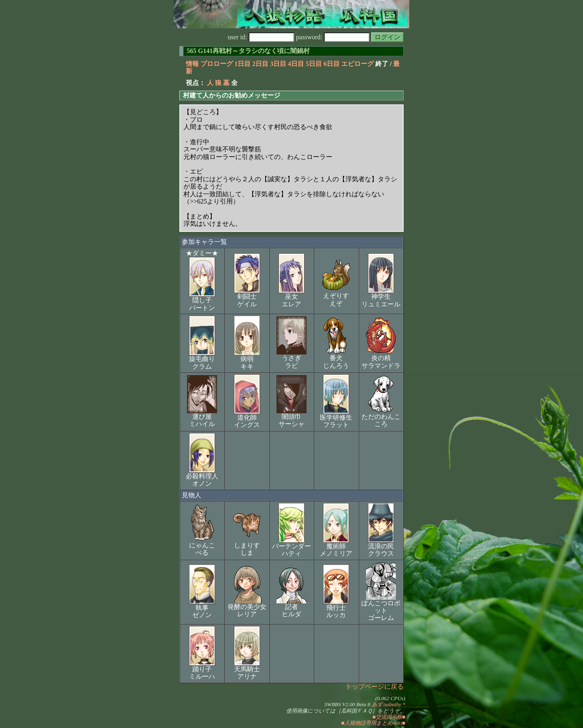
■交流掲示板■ (389, 717)
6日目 (332, 64)
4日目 (296, 64)
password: (333, 37)
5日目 (314, 64)
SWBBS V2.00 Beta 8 (347, 704)
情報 (192, 64)
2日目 (260, 64)
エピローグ (357, 64)
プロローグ (217, 64)
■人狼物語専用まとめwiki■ (373, 723)
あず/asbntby (386, 704)
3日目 (278, 64)
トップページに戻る (374, 687)
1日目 (243, 64)
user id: (261, 37)
